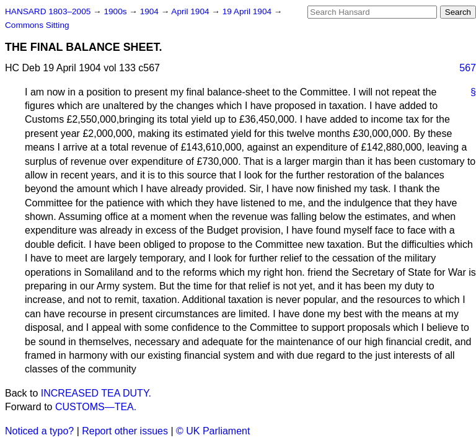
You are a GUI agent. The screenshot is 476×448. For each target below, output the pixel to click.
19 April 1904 (248, 11)
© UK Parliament (213, 431)
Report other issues (125, 431)
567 (468, 68)
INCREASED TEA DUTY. (96, 393)
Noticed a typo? (39, 431)
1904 (151, 11)
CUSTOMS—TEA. (96, 407)
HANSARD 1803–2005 (48, 11)
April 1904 (191, 11)
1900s (116, 11)
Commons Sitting (37, 25)
